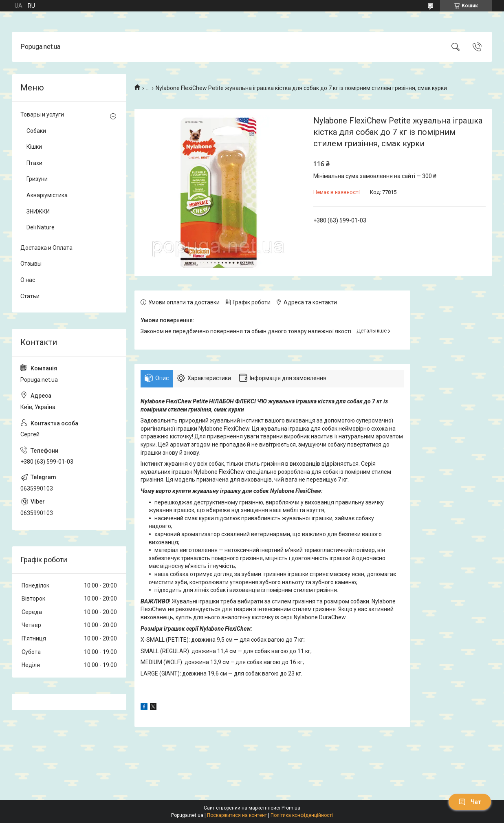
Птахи (34, 163)
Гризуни (37, 179)
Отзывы (31, 264)
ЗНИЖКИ (38, 211)
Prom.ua (291, 808)
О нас (28, 280)
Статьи (30, 296)
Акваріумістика (47, 195)
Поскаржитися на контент (237, 815)
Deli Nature (41, 227)
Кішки (34, 147)
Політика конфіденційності (302, 815)
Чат (470, 802)
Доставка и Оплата (46, 248)
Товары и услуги (42, 114)
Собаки (36, 131)
